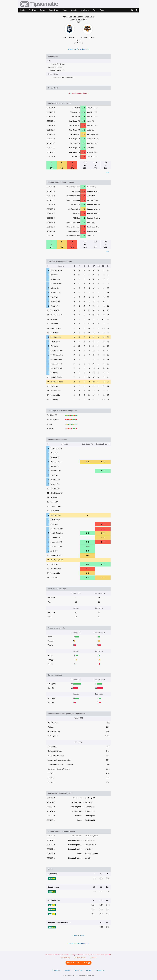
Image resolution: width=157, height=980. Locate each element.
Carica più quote (79, 935)
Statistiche (85, 10)
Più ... (108, 173)
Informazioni (78, 970)
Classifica (74, 10)
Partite (23, 10)
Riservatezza (57, 970)
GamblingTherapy (80, 958)
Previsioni (32, 10)
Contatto (89, 970)
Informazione (100, 970)
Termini (68, 970)
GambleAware (65, 958)
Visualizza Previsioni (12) (78, 49)
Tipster (42, 10)
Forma (102, 10)
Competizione (54, 10)
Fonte (65, 10)
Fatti (94, 10)
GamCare (93, 958)
